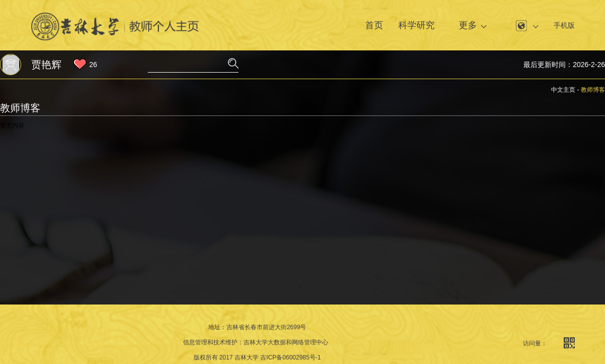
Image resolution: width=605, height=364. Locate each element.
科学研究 (416, 25)
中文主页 (563, 90)
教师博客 (593, 90)
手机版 (564, 25)
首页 (374, 25)
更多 (468, 25)
